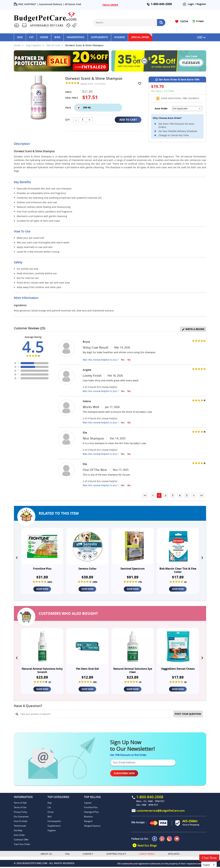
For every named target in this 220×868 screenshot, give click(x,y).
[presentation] (17, 557)
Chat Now (209, 858)
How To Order (21, 822)
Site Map (18, 831)
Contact (88, 855)
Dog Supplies (34, 45)
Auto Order (19, 836)
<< (145, 495)
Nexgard (88, 822)
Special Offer (140, 37)
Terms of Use (20, 808)
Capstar (88, 804)
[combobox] (209, 865)
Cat (31, 37)
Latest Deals (147, 855)
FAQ (67, 855)
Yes (123, 360)
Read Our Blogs (145, 846)
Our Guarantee (21, 818)
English (207, 865)
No (129, 360)
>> (202, 495)
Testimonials (20, 827)
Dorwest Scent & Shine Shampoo (84, 45)
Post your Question (188, 715)
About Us (46, 855)
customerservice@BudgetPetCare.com (161, 812)
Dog (20, 37)
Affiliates (174, 855)
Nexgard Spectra (92, 827)
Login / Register (195, 4)
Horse (44, 37)
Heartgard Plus (91, 813)
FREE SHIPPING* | (26, 4)
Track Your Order (22, 845)
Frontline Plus (91, 808)
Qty (67, 120)
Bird (57, 37)
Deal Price (72, 98)
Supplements (99, 37)
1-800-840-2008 (161, 4)
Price (68, 92)
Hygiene (120, 37)
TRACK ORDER (110, 5)
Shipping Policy (116, 855)
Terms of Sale (20, 804)
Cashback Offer (21, 841)
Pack (68, 108)
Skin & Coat (53, 45)
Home (17, 45)
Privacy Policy (20, 813)
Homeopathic (76, 37)
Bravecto (88, 818)
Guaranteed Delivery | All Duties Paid (60, 4)
